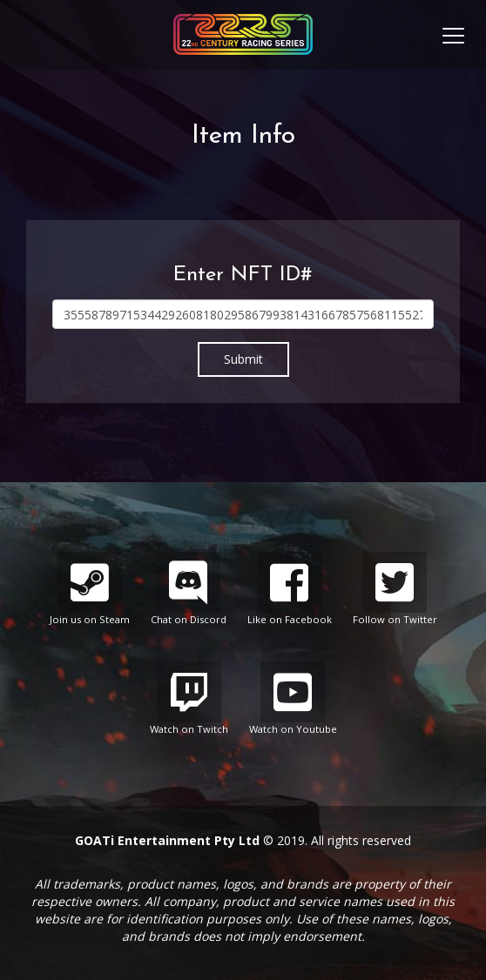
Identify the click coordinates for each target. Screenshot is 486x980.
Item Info (243, 136)
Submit (243, 359)
